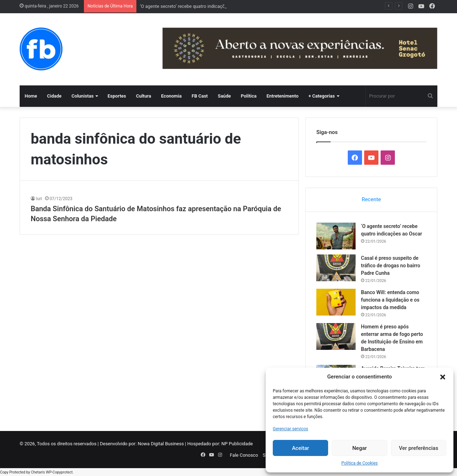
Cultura (144, 96)
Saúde (224, 96)
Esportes (117, 96)
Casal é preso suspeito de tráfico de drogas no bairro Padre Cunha (391, 266)
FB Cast (200, 96)
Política (248, 96)
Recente (371, 199)
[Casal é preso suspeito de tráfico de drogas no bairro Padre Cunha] (336, 268)
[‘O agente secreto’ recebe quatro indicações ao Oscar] (336, 236)
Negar (360, 448)
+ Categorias (322, 96)
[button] (443, 377)
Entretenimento (282, 96)
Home (31, 96)
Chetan (37, 472)
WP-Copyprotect (59, 472)
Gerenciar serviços (290, 429)
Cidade (54, 96)
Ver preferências (418, 448)
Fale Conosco (244, 455)
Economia (171, 96)
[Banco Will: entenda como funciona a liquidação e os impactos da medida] (336, 302)
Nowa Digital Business (161, 444)
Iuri (39, 199)
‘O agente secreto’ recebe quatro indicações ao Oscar (195, 6)
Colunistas (82, 96)
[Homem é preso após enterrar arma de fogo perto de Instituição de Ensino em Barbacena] (336, 336)
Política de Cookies (360, 463)
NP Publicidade (237, 444)
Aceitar (301, 448)
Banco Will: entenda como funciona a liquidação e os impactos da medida (390, 300)
